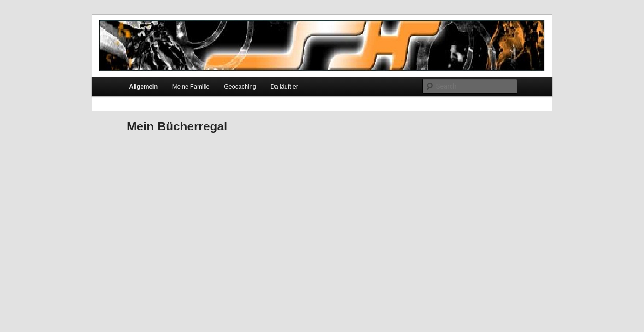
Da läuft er (284, 86)
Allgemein (143, 86)
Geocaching (240, 86)
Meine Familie (191, 86)
